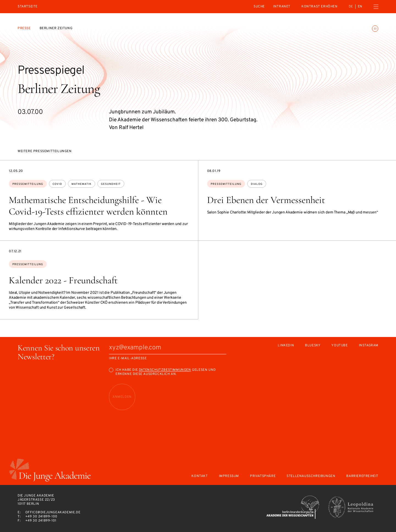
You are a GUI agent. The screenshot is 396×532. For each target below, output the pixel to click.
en (360, 7)
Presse (24, 28)
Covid (57, 184)
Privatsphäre (263, 476)
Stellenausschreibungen (311, 476)
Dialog (257, 184)
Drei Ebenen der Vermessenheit (266, 200)
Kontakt (200, 476)
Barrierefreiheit (362, 476)
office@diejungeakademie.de (53, 512)
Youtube (339, 346)
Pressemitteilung (28, 184)
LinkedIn (286, 346)
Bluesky (313, 346)
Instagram (369, 346)
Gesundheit (111, 184)
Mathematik (82, 184)
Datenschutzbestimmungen (165, 370)
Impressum (229, 476)
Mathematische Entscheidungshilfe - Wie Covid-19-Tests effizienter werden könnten (88, 206)
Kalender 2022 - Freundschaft (63, 280)
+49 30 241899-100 (41, 517)
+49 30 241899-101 (41, 521)
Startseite (28, 7)
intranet (282, 7)
